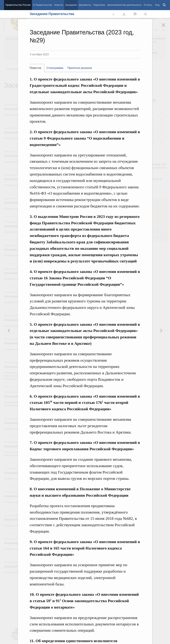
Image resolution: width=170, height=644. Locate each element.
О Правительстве (42, 5)
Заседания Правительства (52, 14)
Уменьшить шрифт (114, 14)
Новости (59, 5)
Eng (157, 5)
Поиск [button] (164, 5)
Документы (85, 5)
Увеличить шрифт (124, 14)
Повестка (35, 68)
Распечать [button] (135, 14)
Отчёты (148, 5)
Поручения (99, 5)
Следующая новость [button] (9, 330)
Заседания (71, 5)
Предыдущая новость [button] (161, 330)
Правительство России (18, 5)
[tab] (37, 68)
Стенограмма (55, 68)
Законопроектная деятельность (124, 5)
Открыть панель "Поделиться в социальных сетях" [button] (146, 14)
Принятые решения (80, 68)
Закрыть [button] (166, 27)
